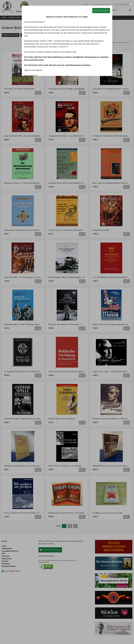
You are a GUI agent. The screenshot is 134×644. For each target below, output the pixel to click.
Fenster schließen (101, 10)
